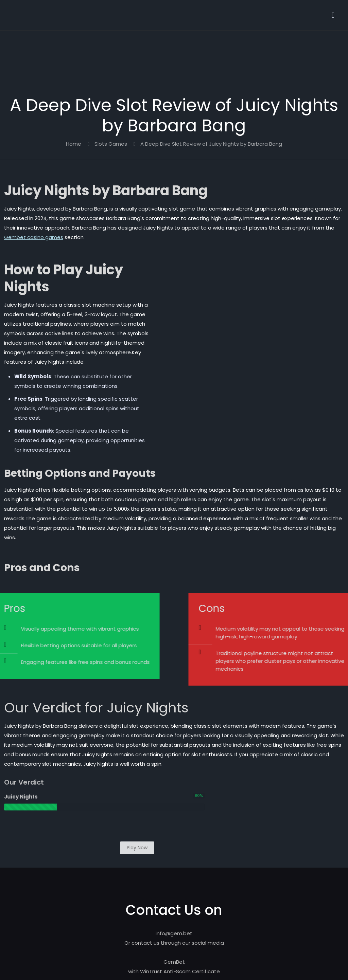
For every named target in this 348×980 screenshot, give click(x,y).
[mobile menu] (333, 15)
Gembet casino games (34, 237)
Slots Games (111, 144)
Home (74, 144)
